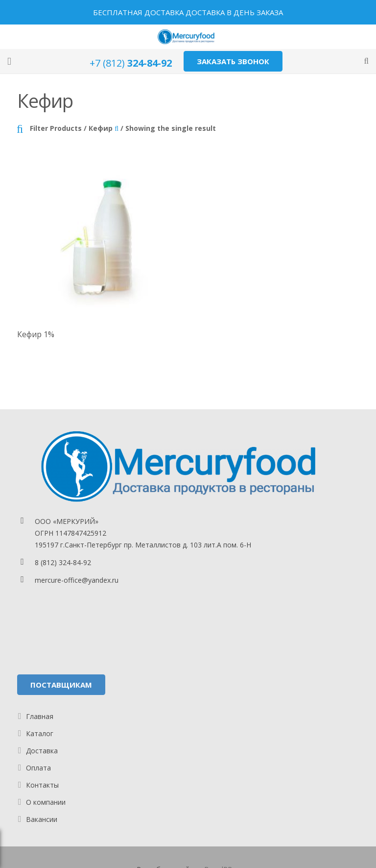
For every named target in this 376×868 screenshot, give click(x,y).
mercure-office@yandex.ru (77, 580)
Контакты (42, 785)
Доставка (42, 751)
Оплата (38, 768)
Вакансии (42, 819)
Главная (40, 716)
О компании (46, 802)
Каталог (40, 733)
